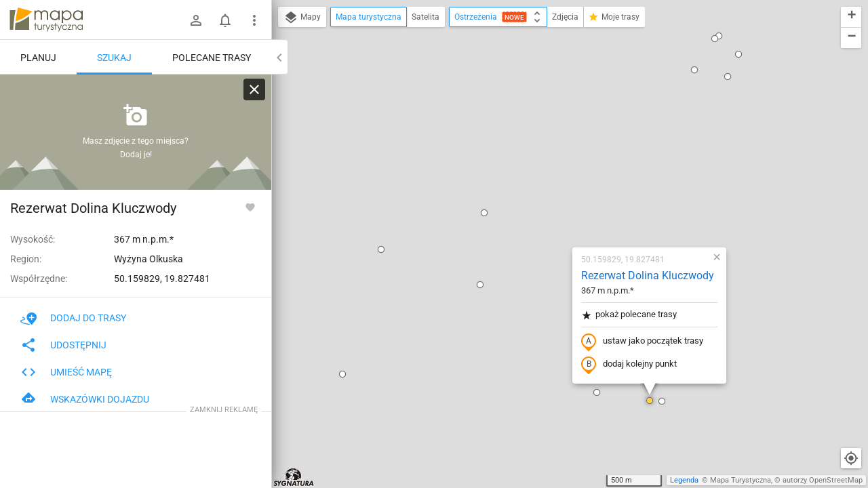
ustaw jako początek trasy (562, 185)
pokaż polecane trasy (549, 158)
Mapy (302, 18)
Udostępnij (63, 345)
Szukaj (114, 58)
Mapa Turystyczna (741, 480)
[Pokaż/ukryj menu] (254, 20)
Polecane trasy (212, 58)
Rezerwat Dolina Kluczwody (568, 119)
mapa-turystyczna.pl (46, 20)
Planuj (38, 58)
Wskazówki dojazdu (85, 399)
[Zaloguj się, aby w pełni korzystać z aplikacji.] (250, 207)
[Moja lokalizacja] (851, 458)
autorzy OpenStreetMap (823, 480)
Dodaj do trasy (73, 318)
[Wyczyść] (254, 89)
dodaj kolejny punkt (549, 208)
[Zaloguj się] (196, 20)
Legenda (684, 480)
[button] (301, 93)
